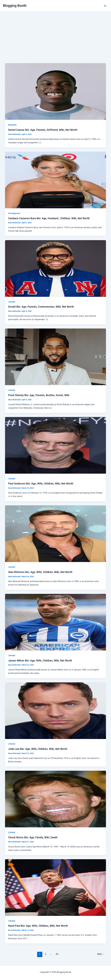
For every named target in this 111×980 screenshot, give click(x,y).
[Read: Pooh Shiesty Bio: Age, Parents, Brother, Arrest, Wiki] (56, 357)
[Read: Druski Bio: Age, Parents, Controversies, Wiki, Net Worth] (56, 268)
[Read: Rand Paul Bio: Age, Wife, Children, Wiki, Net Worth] (56, 887)
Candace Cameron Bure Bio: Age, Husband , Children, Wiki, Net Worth (49, 218)
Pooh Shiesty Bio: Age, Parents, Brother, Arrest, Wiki (39, 395)
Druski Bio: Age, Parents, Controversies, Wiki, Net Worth (41, 307)
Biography (12, 125)
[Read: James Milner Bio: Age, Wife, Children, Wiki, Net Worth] (56, 622)
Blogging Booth (15, 6)
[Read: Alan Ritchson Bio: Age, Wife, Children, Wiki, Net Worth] (56, 534)
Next (101, 954)
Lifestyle (12, 302)
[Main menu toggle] (105, 6)
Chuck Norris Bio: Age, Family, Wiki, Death (33, 837)
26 (57, 954)
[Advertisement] (55, 33)
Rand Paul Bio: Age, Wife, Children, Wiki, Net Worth (38, 926)
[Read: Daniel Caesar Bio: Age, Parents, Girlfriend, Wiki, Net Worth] (56, 91)
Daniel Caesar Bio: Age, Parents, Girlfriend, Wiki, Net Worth (43, 130)
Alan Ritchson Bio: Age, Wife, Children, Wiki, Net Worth (40, 572)
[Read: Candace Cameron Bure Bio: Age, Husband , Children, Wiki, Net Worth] (56, 180)
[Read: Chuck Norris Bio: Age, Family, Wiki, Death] (56, 799)
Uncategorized (14, 213)
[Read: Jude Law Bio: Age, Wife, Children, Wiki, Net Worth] (56, 710)
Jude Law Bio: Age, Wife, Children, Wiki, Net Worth (38, 749)
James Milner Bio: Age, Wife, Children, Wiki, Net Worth (40, 661)
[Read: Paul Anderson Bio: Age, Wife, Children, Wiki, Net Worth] (56, 445)
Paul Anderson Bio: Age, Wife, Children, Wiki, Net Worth (41, 484)
